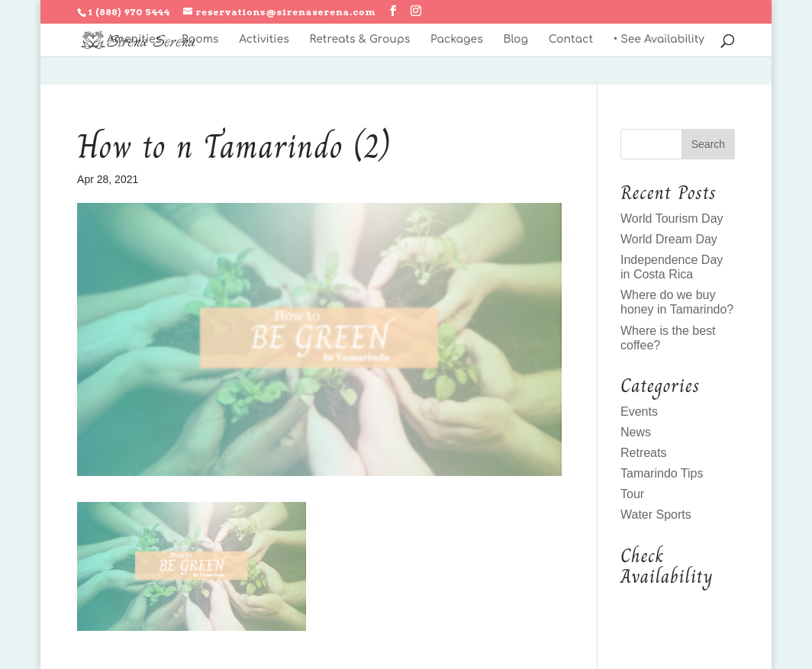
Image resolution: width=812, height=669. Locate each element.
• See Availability (659, 40)
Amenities (134, 40)
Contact (571, 40)
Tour (632, 494)
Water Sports (656, 515)
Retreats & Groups (359, 40)
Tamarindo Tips (662, 473)
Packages (457, 40)
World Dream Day (669, 239)
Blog (516, 40)
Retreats (643, 453)
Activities (264, 40)
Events (639, 412)
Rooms (200, 40)
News (636, 432)
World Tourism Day (672, 219)
